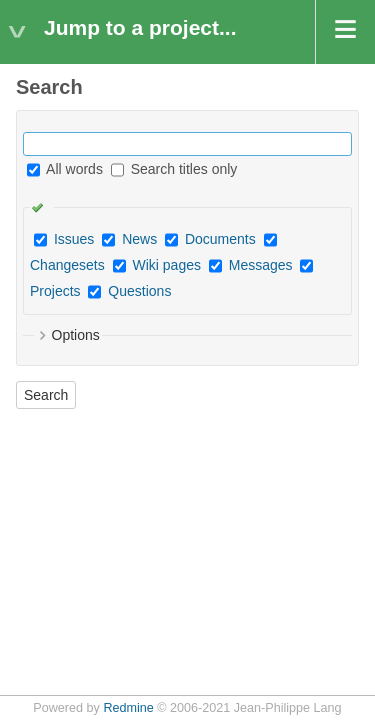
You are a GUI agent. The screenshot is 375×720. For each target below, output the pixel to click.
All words (65, 169)
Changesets (67, 265)
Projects (55, 291)
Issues (74, 239)
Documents (220, 239)
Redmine (128, 708)
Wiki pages (167, 265)
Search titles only (174, 169)
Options (76, 335)
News (139, 239)
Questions (139, 291)
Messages (261, 265)
